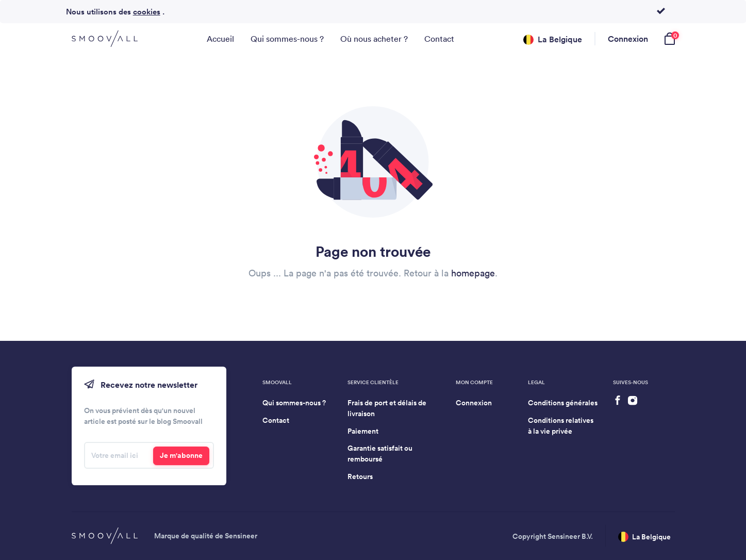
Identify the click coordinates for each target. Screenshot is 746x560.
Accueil (220, 39)
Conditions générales (563, 403)
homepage (473, 273)
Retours (360, 476)
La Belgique (553, 39)
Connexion (628, 39)
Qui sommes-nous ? (287, 39)
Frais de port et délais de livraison (387, 408)
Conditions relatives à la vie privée (561, 426)
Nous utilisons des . (115, 12)
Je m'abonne (181, 455)
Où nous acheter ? (374, 39)
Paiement (363, 431)
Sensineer (241, 536)
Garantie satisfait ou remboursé (380, 454)
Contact (439, 39)
